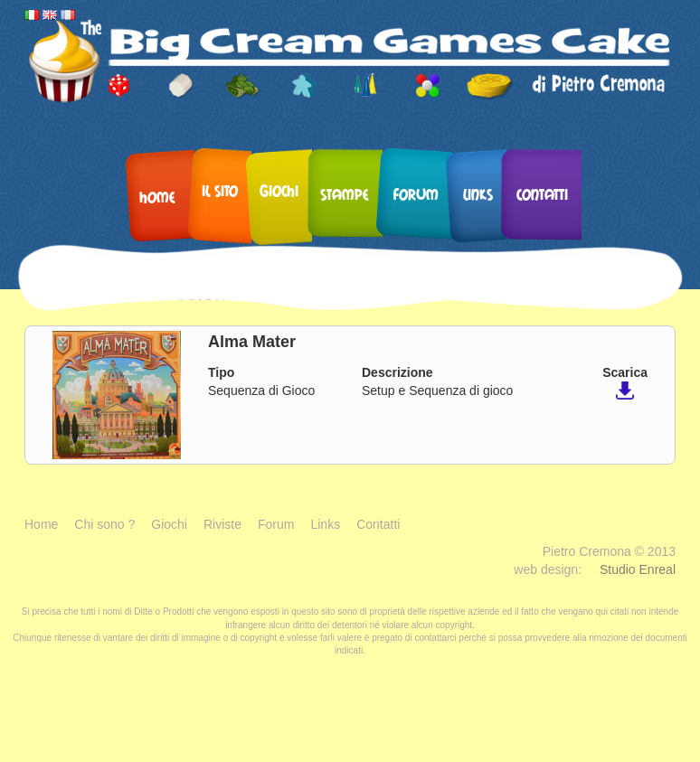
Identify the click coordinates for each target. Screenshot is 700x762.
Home (157, 197)
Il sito (220, 190)
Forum (416, 194)
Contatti (542, 194)
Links (478, 194)
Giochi (279, 190)
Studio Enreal (638, 569)
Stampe (345, 194)
